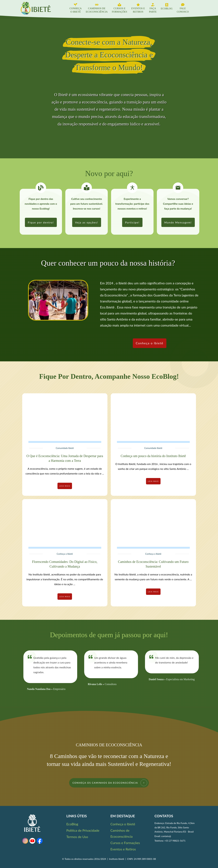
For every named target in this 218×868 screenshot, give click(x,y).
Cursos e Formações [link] (125, 843)
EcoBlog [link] (72, 824)
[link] (41, 222)
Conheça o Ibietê (65, 554)
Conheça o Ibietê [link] (123, 824)
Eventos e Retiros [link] (123, 849)
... (103, 473)
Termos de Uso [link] (77, 837)
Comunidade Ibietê (65, 448)
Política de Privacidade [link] (83, 830)
